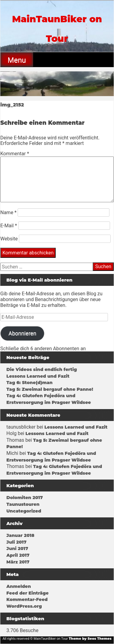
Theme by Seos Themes (90, 639)
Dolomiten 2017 (25, 498)
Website (9, 239)
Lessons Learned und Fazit (38, 376)
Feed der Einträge (28, 593)
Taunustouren (23, 504)
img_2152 (12, 105)
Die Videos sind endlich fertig (42, 369)
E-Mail (9, 226)
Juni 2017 (17, 549)
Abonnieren (22, 333)
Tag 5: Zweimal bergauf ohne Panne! (50, 389)
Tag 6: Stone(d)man (29, 383)
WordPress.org (24, 606)
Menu (17, 60)
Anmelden (19, 586)
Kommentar (15, 154)
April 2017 (18, 555)
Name (9, 212)
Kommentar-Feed (27, 599)
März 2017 (18, 562)
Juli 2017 (16, 542)
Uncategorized (24, 511)
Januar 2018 (20, 535)
